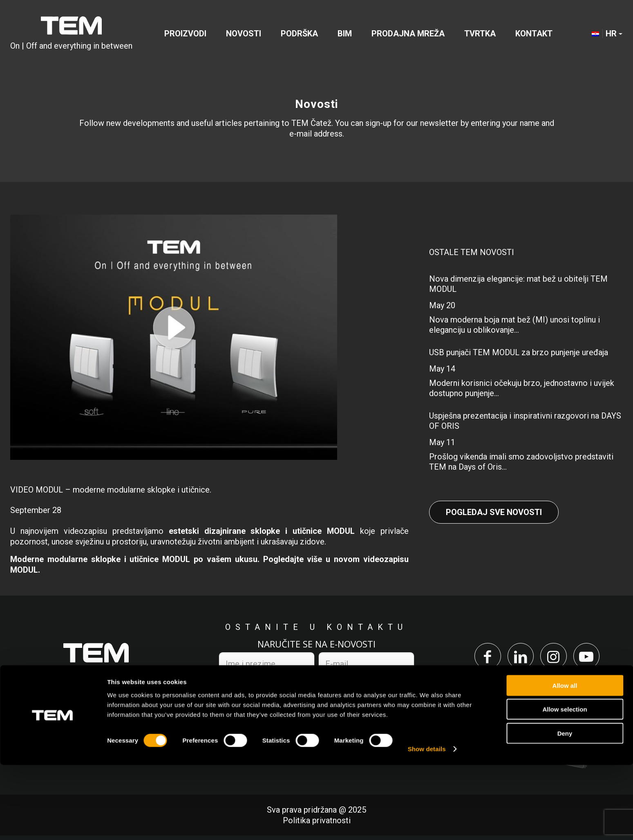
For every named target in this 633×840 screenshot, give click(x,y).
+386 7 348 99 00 (55, 728)
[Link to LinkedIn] (518, 658)
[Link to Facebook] (481, 658)
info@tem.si (134, 728)
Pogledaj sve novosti (494, 512)
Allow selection (565, 784)
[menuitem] (185, 34)
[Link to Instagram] (556, 658)
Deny (565, 808)
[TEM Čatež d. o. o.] (71, 34)
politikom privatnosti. (313, 688)
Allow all (565, 760)
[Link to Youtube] (593, 658)
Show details (427, 824)
